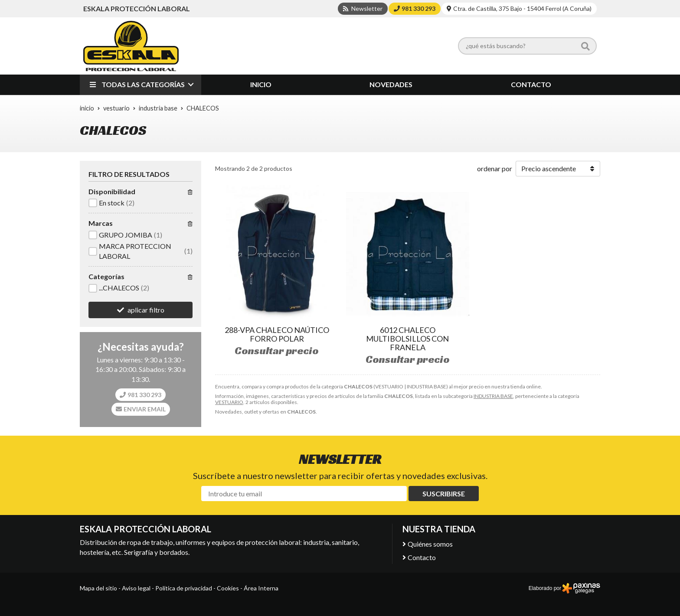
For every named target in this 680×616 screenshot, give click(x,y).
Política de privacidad (184, 588)
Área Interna (261, 588)
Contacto (422, 557)
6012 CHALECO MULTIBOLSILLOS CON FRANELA (407, 339)
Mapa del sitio (98, 588)
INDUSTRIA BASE (493, 396)
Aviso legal (136, 588)
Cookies (228, 588)
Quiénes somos (430, 544)
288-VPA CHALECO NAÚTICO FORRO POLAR (277, 334)
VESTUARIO (229, 402)
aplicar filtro (146, 310)
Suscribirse (444, 494)
